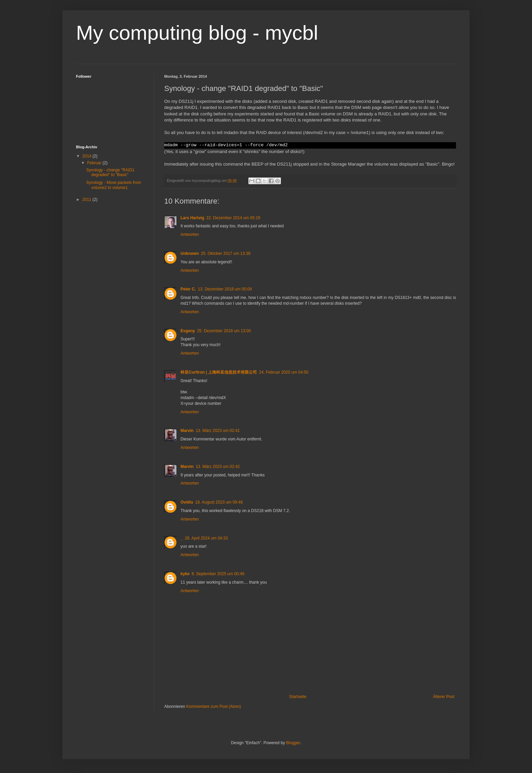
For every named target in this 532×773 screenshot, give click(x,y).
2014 (88, 156)
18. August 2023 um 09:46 (219, 502)
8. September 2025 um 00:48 (218, 574)
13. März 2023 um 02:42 (218, 467)
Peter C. (188, 289)
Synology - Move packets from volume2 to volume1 (113, 185)
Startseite (298, 697)
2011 (88, 200)
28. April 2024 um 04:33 (206, 538)
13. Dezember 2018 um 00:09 (225, 289)
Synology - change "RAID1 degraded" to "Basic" (110, 172)
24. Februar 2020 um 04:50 (283, 372)
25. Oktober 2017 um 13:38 (226, 253)
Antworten (190, 234)
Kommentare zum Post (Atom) (214, 706)
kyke (185, 574)
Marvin (187, 431)
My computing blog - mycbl (197, 33)
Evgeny (188, 331)
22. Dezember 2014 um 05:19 (233, 218)
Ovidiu (187, 502)
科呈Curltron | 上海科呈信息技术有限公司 (219, 372)
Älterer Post (444, 697)
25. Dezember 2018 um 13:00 (224, 331)
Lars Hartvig (192, 218)
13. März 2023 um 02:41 (218, 431)
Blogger (293, 743)
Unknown (190, 253)
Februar (95, 163)
